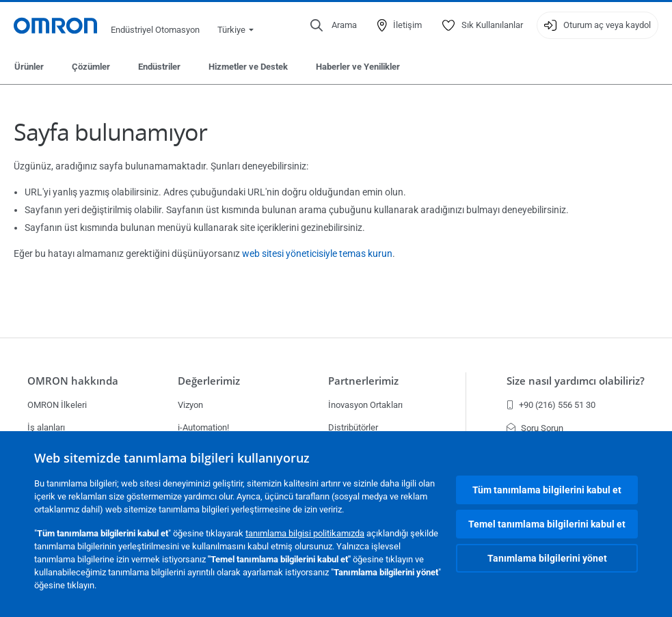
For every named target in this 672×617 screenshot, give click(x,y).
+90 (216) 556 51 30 (551, 405)
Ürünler (29, 67)
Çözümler (91, 67)
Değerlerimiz (209, 381)
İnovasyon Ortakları (365, 405)
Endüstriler (159, 67)
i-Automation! (203, 427)
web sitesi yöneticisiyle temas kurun (317, 253)
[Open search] (334, 25)
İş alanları (46, 427)
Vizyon (190, 405)
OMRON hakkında (73, 381)
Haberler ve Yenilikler (358, 67)
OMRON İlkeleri (57, 405)
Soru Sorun (535, 428)
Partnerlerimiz (363, 381)
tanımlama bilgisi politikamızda (305, 533)
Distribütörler (353, 427)
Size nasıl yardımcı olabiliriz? (576, 381)
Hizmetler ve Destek (248, 67)
